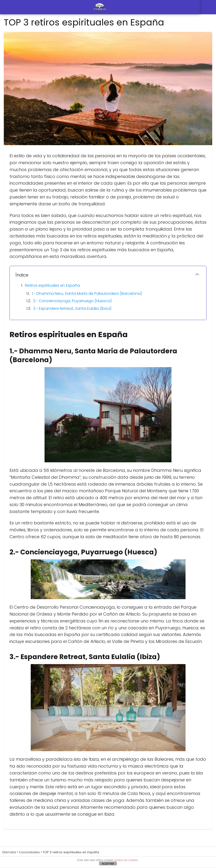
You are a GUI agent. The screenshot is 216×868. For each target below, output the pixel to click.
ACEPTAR (108, 864)
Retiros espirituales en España (53, 285)
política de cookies (126, 860)
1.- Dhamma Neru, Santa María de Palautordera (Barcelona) (87, 293)
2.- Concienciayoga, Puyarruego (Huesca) (72, 301)
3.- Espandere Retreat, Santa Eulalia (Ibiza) (72, 308)
